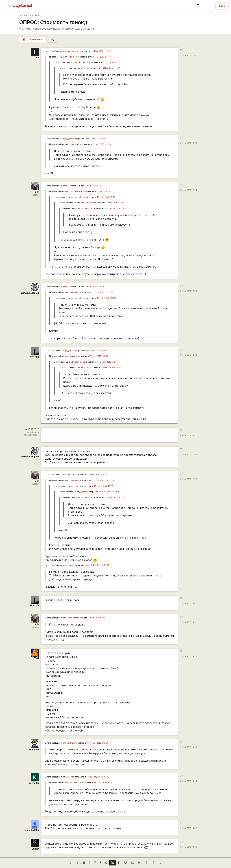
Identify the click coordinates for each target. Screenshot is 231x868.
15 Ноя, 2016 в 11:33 (111, 68)
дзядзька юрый (30, 293)
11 (119, 863)
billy (37, 192)
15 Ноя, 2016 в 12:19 (94, 186)
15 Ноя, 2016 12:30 (188, 291)
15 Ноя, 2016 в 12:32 (97, 475)
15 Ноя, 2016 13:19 (188, 622)
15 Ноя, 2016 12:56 (188, 454)
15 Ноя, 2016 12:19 (188, 55)
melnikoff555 (32, 830)
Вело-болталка (29, 16)
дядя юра (70, 139)
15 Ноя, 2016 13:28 (188, 656)
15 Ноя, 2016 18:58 (188, 847)
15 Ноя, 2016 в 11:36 (110, 62)
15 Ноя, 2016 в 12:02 (101, 51)
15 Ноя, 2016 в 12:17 (99, 139)
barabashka (65, 29)
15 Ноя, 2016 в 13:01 (97, 618)
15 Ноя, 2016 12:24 (188, 190)
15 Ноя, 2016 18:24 (188, 781)
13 (132, 863)
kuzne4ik (70, 743)
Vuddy (35, 849)
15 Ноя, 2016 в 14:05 (100, 777)
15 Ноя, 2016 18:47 (188, 828)
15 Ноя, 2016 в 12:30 (99, 351)
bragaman (33, 749)
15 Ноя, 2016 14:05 (188, 747)
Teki (36, 658)
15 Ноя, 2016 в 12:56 (99, 565)
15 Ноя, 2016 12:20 (188, 143)
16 (153, 863)
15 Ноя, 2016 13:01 (188, 603)
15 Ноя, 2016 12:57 (188, 479)
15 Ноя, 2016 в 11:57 (102, 57)
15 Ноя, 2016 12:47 (188, 436)
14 (139, 863)
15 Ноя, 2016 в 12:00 (102, 144)
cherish (73, 57)
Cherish (34, 357)
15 (146, 863)
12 (125, 863)
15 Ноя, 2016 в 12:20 (94, 287)
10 (112, 863)
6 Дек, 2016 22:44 (84, 29)
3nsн (36, 57)
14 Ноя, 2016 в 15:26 (99, 743)
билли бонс (71, 51)
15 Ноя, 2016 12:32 (188, 355)
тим (67, 186)
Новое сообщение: (45, 29)
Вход (222, 6)
